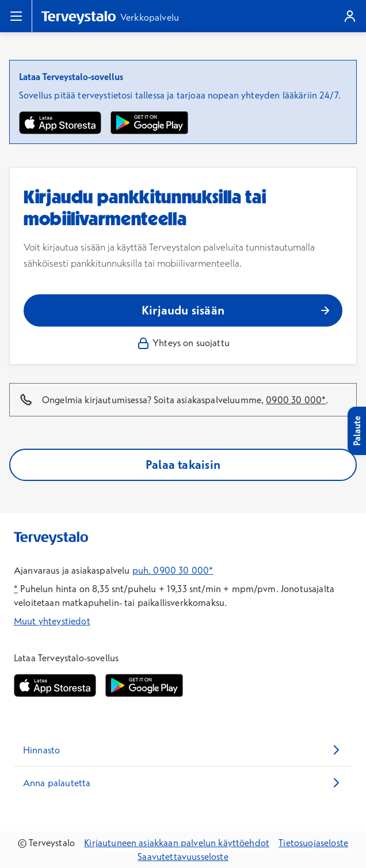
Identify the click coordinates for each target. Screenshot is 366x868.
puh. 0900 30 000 (171, 570)
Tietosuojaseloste (313, 843)
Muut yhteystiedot (52, 621)
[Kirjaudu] (350, 16)
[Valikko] (16, 16)
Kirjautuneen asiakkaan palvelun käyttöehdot (177, 843)
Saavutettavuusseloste (183, 856)
